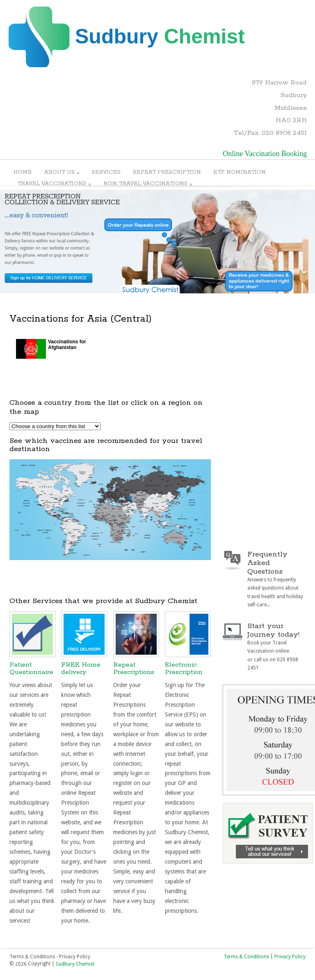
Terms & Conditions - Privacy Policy (50, 956)
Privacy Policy (290, 956)
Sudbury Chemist (75, 964)
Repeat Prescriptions (134, 668)
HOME (23, 172)
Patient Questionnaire (31, 668)
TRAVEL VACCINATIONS (54, 184)
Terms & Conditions (246, 956)
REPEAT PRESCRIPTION (167, 172)
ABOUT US (62, 172)
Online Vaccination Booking (265, 154)
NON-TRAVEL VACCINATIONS (148, 184)
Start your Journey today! (273, 630)
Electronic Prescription (184, 668)
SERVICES (106, 172)
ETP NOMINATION (240, 172)
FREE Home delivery (81, 668)
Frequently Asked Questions (267, 563)
